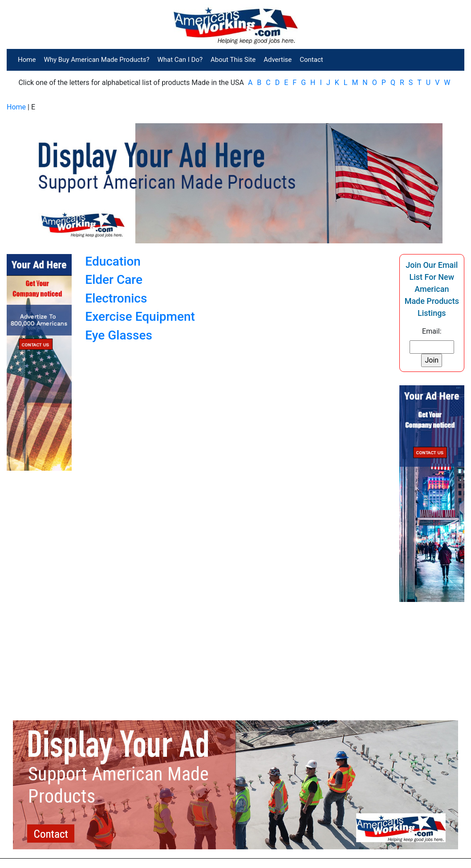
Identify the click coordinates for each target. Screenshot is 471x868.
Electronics (116, 298)
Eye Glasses (119, 335)
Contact (311, 60)
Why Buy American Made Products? (96, 60)
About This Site (233, 60)
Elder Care (114, 280)
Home (27, 60)
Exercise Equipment (140, 317)
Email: (432, 331)
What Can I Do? (180, 60)
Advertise (278, 60)
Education (113, 261)
